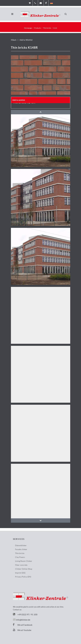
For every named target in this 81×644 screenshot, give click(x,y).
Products (37, 28)
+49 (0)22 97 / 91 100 (27, 614)
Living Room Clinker (24, 561)
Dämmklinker (21, 545)
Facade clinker (21, 549)
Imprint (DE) (20, 573)
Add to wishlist (19, 100)
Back (14, 40)
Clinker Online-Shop (24, 569)
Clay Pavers (20, 557)
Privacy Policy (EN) (23, 577)
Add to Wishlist (26, 40)
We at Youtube (22, 630)
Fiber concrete (21, 565)
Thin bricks (47, 28)
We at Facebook (23, 625)
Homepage (28, 28)
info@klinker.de (23, 620)
